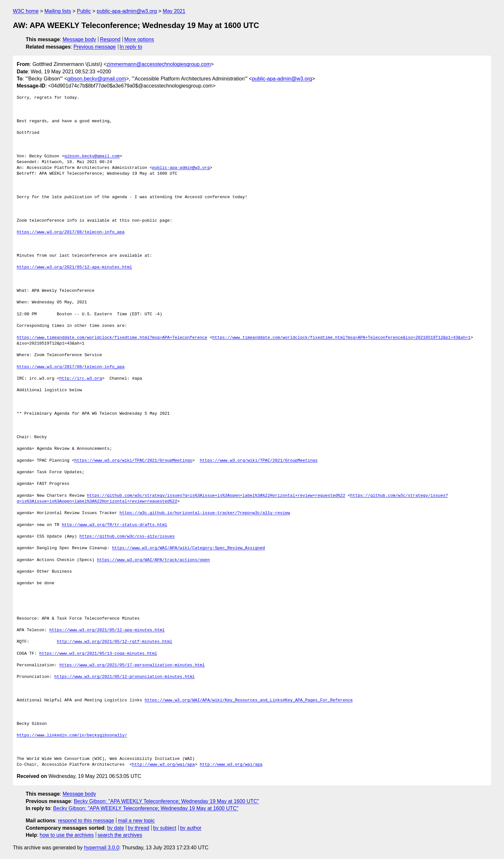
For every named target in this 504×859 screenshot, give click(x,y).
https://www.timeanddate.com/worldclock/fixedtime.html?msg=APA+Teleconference (112, 338)
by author (191, 828)
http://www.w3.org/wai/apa (163, 765)
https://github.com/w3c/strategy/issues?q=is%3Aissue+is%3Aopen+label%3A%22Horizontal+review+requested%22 (216, 496)
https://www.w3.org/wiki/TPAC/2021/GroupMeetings (133, 461)
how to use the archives (67, 835)
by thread (139, 828)
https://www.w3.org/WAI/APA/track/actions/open (153, 560)
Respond (110, 39)
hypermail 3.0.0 (101, 848)
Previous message (95, 47)
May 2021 (174, 11)
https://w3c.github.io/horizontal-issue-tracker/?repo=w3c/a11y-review (205, 513)
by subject (165, 828)
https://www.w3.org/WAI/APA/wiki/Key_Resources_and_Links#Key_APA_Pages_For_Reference (249, 700)
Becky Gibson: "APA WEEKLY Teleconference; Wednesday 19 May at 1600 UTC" (166, 801)
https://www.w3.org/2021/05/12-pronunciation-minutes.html (125, 677)
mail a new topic (136, 821)
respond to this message (86, 821)
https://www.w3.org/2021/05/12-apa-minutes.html (74, 267)
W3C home (26, 11)
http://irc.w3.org (81, 379)
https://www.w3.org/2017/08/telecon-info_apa (71, 232)
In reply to (131, 47)
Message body (79, 39)
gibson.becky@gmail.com (97, 79)
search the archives (120, 835)
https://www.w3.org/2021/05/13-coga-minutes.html (98, 654)
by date (115, 828)
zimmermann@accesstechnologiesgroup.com (159, 64)
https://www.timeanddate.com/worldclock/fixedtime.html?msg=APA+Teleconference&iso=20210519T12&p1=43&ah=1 (341, 338)
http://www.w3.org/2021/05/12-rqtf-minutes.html (115, 642)
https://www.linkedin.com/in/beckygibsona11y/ (72, 735)
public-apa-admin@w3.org (127, 11)
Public (84, 11)
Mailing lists (58, 11)
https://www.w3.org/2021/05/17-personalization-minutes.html (132, 665)
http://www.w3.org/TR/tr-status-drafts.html (114, 525)
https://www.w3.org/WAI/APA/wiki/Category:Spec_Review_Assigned (188, 548)
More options (139, 39)
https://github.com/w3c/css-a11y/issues (127, 537)
